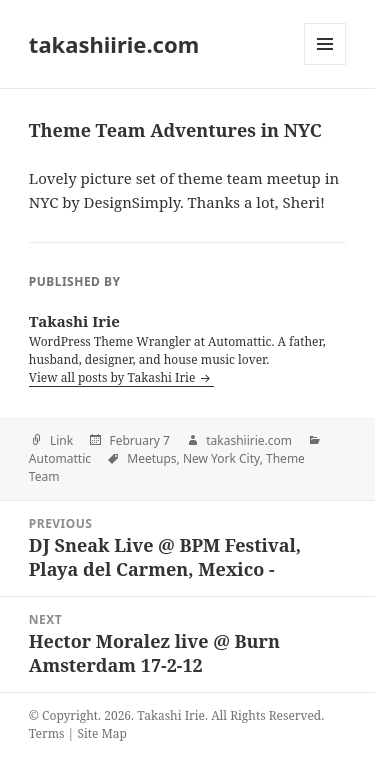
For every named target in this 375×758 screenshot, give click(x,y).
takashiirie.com (114, 44)
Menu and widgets (325, 64)
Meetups (151, 458)
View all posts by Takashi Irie (114, 377)
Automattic (60, 458)
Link (61, 440)
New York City (221, 458)
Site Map (102, 733)
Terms (47, 733)
